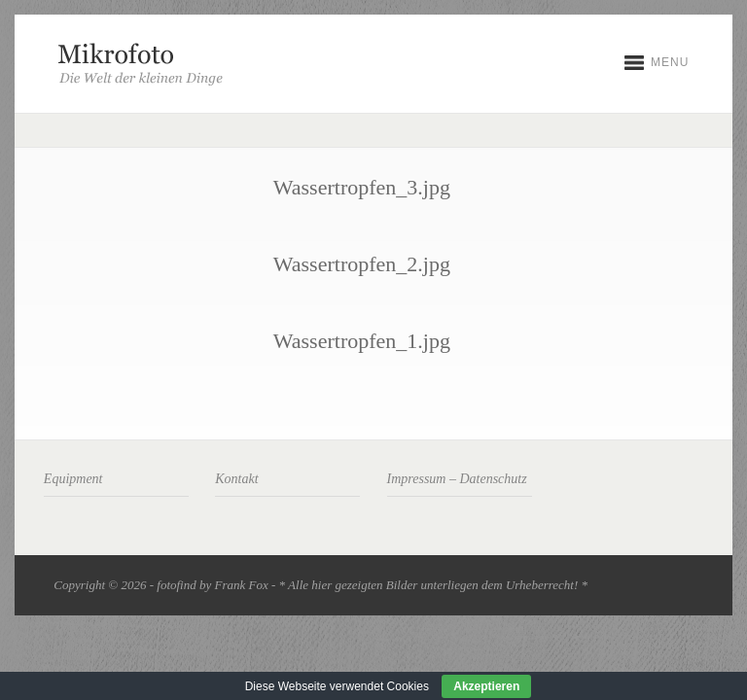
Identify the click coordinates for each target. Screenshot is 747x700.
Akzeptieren (486, 686)
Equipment (73, 479)
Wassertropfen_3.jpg (362, 187)
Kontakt (236, 479)
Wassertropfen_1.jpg (362, 341)
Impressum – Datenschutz (457, 479)
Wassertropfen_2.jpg (362, 264)
